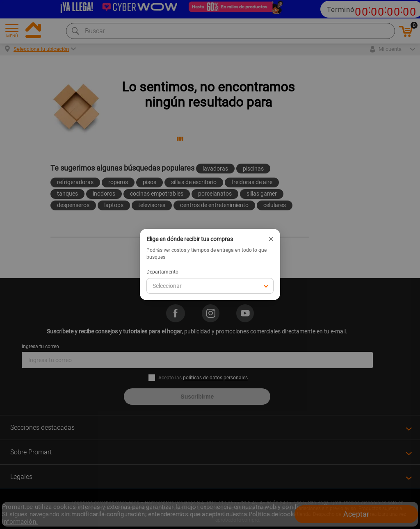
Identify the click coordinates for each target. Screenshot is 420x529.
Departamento (162, 272)
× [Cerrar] (271, 239)
